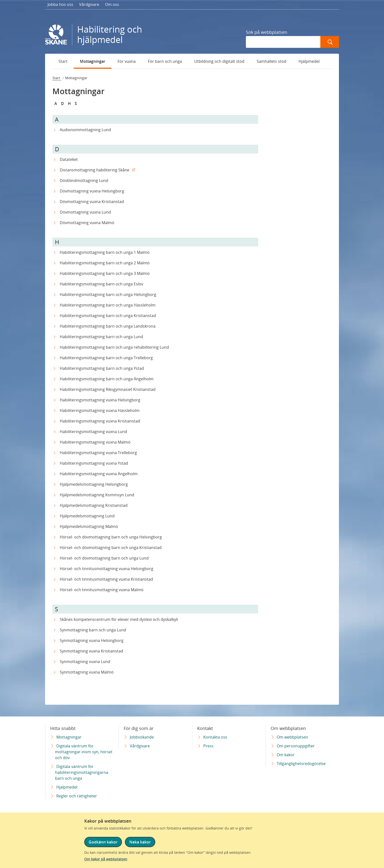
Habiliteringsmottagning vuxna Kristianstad (100, 421)
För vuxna (127, 61)
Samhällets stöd (271, 61)
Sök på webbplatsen (267, 32)
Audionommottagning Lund (85, 130)
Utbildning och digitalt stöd (219, 61)
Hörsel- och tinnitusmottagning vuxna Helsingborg (107, 569)
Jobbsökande (142, 737)
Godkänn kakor (103, 842)
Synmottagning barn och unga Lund (93, 630)
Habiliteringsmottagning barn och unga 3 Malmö (105, 273)
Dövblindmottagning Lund (84, 180)
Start (63, 61)
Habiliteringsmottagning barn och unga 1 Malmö (105, 252)
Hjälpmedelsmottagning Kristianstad (94, 505)
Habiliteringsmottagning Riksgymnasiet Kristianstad (108, 389)
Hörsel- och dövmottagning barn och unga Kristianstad (111, 548)
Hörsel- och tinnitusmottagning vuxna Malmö (102, 590)
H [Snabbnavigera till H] (69, 103)
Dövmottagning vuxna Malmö (87, 223)
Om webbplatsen (292, 737)
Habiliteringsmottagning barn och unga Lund (101, 337)
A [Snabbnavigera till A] (56, 103)
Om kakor (286, 755)
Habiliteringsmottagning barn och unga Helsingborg (108, 294)
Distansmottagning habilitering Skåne (95, 170)
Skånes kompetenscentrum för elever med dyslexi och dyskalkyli (119, 619)
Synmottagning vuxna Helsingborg (92, 640)
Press (208, 746)
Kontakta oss (215, 737)
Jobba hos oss (60, 4)
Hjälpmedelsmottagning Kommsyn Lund (97, 495)
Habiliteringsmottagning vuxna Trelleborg (98, 453)
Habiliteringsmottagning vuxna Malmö (95, 442)
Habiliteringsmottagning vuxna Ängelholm (99, 474)
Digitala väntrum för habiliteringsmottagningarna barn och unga (82, 772)
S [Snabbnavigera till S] (76, 103)
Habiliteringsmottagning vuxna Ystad (94, 463)
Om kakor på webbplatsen (106, 859)
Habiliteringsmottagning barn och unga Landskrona (108, 326)
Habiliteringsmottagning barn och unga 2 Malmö (105, 263)
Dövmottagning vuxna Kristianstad (92, 202)
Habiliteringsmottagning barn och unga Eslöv (102, 284)
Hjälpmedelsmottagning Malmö (89, 526)
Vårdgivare (89, 4)
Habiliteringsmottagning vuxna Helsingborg (100, 400)
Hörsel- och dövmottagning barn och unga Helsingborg (111, 537)
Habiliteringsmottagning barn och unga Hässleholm (108, 305)
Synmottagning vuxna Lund (85, 662)
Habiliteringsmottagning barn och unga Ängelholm (107, 379)
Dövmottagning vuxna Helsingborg (92, 191)
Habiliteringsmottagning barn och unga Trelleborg (106, 358)
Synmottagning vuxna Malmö (87, 672)
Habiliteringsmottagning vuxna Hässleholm (100, 410)
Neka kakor (140, 842)
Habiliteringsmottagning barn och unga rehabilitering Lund (114, 347)
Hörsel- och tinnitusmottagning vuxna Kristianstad (106, 579)
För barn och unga (165, 61)
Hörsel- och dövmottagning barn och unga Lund (104, 558)
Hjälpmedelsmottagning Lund (87, 516)
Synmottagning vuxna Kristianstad (91, 651)
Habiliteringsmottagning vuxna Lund (93, 432)
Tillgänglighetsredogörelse (301, 764)
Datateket (69, 159)
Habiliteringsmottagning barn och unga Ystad (102, 368)
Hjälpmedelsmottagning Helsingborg (94, 484)
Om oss (112, 4)
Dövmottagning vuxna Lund (85, 212)
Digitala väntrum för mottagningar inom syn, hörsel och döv (84, 752)
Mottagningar (93, 61)
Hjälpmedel (309, 61)
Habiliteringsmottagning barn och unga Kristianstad (108, 316)
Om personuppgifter (296, 746)
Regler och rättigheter (77, 796)
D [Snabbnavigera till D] (62, 103)
